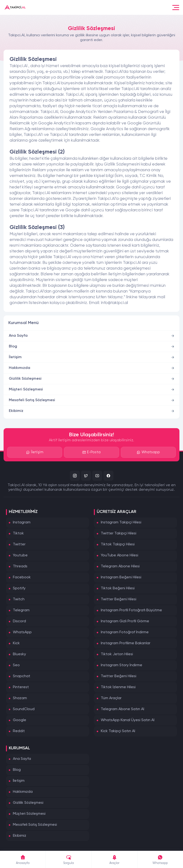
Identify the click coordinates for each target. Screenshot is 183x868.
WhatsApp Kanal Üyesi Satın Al (128, 720)
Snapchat (22, 676)
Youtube (20, 555)
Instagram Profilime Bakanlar (126, 643)
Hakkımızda (20, 368)
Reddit (19, 731)
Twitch (19, 599)
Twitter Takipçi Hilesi (119, 533)
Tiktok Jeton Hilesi (117, 654)
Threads (20, 566)
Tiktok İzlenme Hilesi (118, 687)
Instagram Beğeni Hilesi (121, 577)
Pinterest (21, 687)
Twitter (19, 544)
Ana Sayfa (18, 336)
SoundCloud (24, 709)
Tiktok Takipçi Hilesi (118, 544)
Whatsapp (148, 452)
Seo (16, 665)
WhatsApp (22, 632)
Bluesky (19, 654)
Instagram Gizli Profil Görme (125, 621)
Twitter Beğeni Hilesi (119, 599)
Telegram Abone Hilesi (120, 566)
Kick (16, 643)
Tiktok (18, 533)
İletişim (15, 357)
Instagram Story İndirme (122, 665)
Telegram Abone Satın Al (122, 709)
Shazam (20, 698)
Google (20, 720)
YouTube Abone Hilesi (119, 555)
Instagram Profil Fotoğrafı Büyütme (131, 610)
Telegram (21, 610)
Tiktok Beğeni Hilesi (118, 588)
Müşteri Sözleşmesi (26, 389)
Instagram (22, 522)
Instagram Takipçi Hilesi (121, 522)
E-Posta (91, 452)
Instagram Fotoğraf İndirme (125, 632)
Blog (13, 346)
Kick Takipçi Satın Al (118, 731)
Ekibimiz (16, 411)
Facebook (22, 577)
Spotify (19, 588)
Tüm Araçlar (111, 698)
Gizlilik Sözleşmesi (25, 379)
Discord (19, 621)
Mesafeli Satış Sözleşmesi (32, 400)
